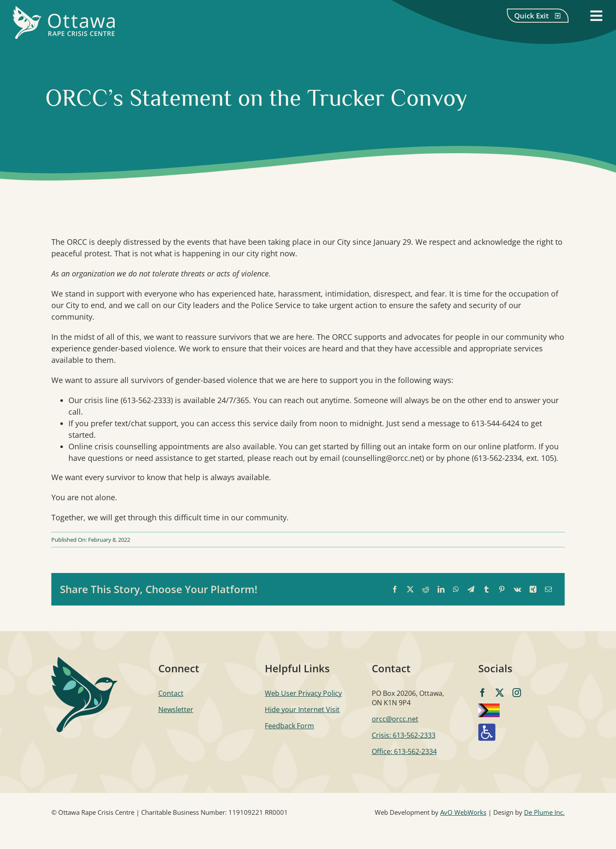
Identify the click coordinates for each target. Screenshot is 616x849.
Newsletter (176, 709)
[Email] (548, 589)
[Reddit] (426, 589)
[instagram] (517, 693)
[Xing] (533, 589)
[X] (410, 589)
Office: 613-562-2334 (404, 751)
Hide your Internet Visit (302, 709)
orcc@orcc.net (395, 719)
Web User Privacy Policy (303, 693)
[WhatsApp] (456, 589)
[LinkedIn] (441, 589)
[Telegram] (471, 589)
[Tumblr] (486, 589)
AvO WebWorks (463, 812)
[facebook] (483, 693)
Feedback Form (289, 726)
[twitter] (500, 693)
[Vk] (517, 589)
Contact (171, 693)
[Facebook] (395, 589)
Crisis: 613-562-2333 (404, 735)
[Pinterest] (502, 589)
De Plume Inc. (544, 812)
